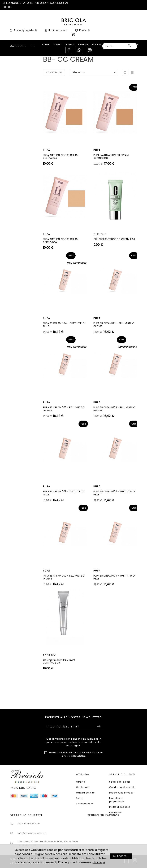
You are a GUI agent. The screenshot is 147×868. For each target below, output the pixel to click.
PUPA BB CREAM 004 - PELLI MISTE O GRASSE (114, 409)
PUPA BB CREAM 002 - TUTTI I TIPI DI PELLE (114, 493)
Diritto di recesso (120, 807)
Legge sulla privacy (121, 793)
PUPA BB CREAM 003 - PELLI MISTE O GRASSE (64, 409)
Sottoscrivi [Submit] (99, 726)
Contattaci (83, 787)
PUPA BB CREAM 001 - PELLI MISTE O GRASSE (114, 325)
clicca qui (99, 862)
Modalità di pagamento (117, 800)
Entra (79, 798)
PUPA (47, 150)
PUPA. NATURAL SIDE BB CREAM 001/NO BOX (61, 241)
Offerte (81, 782)
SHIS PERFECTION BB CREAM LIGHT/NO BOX (59, 661)
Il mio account (85, 804)
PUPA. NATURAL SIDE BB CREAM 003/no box (61, 157)
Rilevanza (78, 72)
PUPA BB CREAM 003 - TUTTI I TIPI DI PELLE (114, 577)
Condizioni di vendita (122, 787)
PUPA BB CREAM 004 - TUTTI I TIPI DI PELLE (64, 325)
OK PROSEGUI (121, 856)
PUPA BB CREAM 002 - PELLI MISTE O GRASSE (64, 577)
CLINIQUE (100, 234)
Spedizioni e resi (120, 782)
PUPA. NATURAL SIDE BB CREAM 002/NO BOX (111, 157)
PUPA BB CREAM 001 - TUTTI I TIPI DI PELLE (64, 493)
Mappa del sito (85, 793)
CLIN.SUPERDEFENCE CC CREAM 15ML (114, 239)
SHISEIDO (49, 655)
